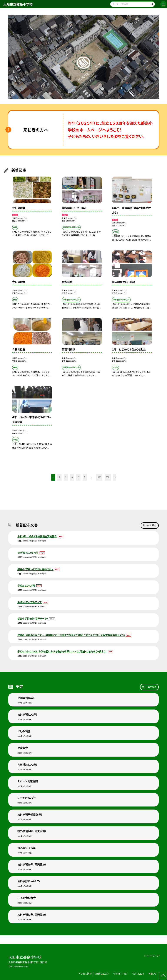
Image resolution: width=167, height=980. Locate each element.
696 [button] (108, 477)
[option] (84, 57)
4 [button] (72, 477)
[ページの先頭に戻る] (163, 976)
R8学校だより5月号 (28, 553)
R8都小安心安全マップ (30, 602)
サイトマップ (153, 956)
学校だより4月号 (27, 585)
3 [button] (66, 477)
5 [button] (78, 477)
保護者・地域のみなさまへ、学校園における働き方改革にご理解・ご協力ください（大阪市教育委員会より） (71, 635)
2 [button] (59, 477)
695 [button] (99, 477)
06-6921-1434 (21, 966)
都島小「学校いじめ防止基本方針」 (35, 569)
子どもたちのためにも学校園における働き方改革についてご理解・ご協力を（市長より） (62, 651)
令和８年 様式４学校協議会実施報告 (37, 536)
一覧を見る (151, 687)
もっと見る (151, 525)
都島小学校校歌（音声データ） (33, 618)
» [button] (115, 477)
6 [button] (85, 477)
